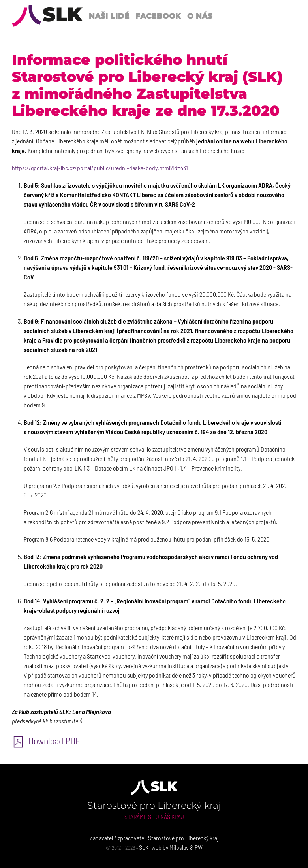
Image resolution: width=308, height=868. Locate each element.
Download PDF (46, 741)
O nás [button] (200, 16)
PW (199, 847)
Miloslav (179, 847)
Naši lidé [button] (109, 16)
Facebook (158, 16)
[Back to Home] (47, 16)
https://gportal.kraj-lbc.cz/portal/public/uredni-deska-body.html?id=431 (100, 168)
